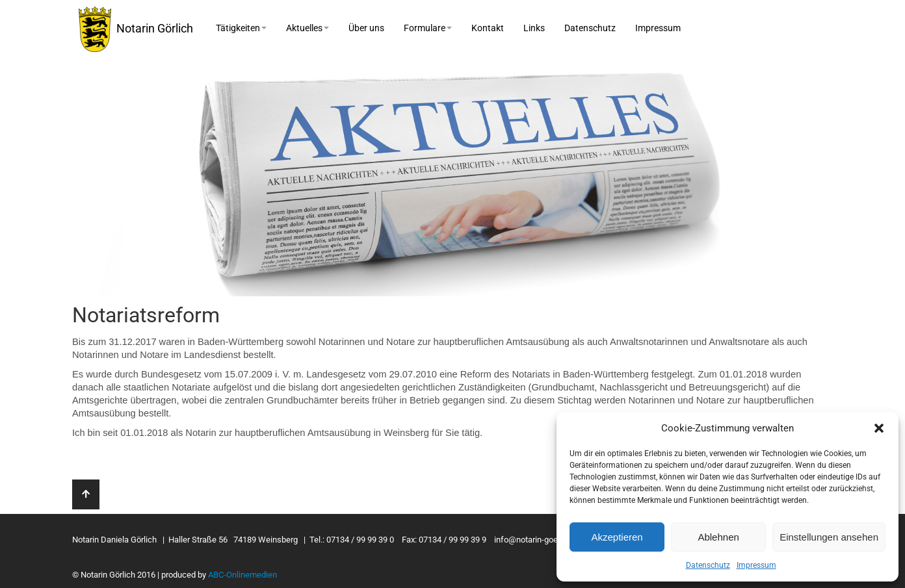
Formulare (428, 28)
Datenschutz (708, 565)
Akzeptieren (617, 537)
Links (534, 28)
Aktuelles (308, 28)
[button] (879, 428)
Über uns (366, 28)
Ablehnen (718, 537)
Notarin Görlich (136, 29)
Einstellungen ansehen (829, 537)
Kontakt (488, 28)
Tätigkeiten (241, 28)
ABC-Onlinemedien (243, 575)
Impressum (756, 565)
